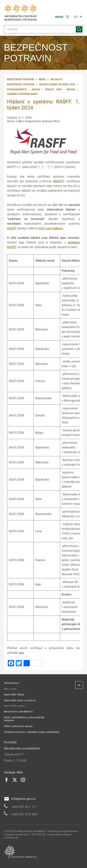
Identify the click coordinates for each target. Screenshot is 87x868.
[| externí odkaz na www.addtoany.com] (33, 664)
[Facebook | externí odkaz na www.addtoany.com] (11, 664)
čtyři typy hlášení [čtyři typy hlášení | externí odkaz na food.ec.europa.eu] (51, 228)
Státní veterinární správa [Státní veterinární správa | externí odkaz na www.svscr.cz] (18, 726)
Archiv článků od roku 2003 (57, 84)
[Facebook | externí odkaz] (7, 780)
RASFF (59, 181)
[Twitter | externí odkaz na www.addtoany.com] (19, 664)
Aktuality (56, 79)
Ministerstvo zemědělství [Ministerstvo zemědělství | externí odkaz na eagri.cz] (18, 712)
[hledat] (43, 29)
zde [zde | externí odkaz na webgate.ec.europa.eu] (21, 653)
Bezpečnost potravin (21, 79)
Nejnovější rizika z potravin (20, 700)
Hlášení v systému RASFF (22, 94)
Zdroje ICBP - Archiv (60, 90)
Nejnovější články (14, 695)
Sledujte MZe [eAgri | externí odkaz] (13, 772)
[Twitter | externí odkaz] (15, 780)
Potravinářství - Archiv (24, 90)
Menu (42, 79)
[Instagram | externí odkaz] (23, 780)
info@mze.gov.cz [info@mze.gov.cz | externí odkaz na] (20, 799)
